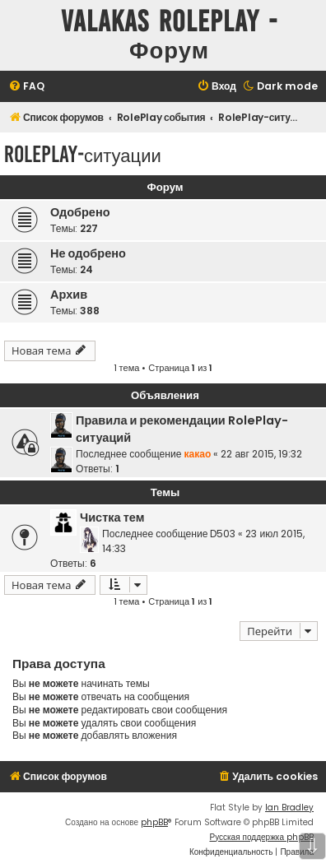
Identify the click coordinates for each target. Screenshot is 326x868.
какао (197, 454)
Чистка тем (112, 518)
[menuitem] (26, 87)
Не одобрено (88, 253)
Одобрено (80, 212)
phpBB (154, 822)
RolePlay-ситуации (83, 154)
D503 (223, 534)
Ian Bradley (289, 808)
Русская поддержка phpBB (261, 837)
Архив (69, 295)
